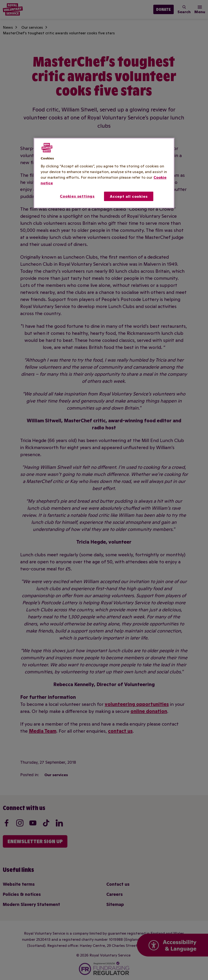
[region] (104, 173)
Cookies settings (77, 196)
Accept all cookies (129, 196)
